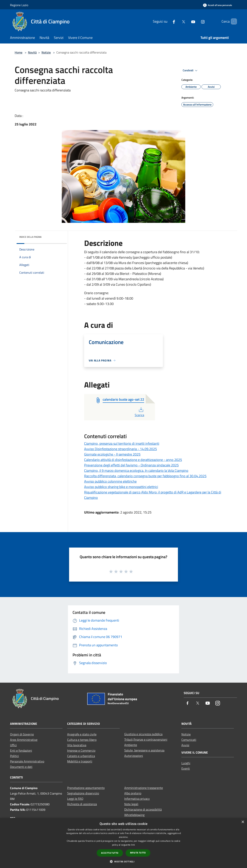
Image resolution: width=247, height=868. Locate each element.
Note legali (131, 804)
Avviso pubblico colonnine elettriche (110, 481)
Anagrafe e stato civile (82, 734)
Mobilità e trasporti (80, 761)
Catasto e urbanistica (81, 756)
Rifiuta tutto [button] (138, 853)
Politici (14, 756)
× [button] (243, 822)
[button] (123, 861)
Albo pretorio (133, 793)
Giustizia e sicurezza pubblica (143, 734)
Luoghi (186, 763)
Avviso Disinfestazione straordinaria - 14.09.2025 (121, 449)
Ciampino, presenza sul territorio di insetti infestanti (122, 443)
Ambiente (131, 745)
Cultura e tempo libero (82, 740)
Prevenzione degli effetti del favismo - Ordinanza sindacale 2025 (131, 465)
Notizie (46, 52)
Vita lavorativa (77, 745)
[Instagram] (196, 21)
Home (19, 52)
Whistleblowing (134, 815)
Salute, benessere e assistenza (144, 750)
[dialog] (123, 843)
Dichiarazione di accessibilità (143, 809)
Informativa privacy (137, 799)
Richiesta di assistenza (82, 804)
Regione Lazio (19, 5)
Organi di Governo (22, 734)
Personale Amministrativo (27, 761)
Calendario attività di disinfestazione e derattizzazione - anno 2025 (133, 460)
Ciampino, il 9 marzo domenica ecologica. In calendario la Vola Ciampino (136, 471)
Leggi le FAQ (75, 799)
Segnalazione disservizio (83, 793)
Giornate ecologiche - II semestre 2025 (112, 454)
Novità (32, 52)
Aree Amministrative (24, 740)
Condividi (191, 71)
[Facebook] (167, 21)
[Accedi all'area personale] (217, 5)
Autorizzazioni (134, 756)
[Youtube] (187, 21)
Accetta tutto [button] (110, 853)
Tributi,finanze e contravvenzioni (146, 739)
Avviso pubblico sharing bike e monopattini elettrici (121, 487)
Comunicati (189, 740)
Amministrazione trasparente (144, 788)
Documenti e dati (21, 767)
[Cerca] (232, 21)
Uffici (13, 745)
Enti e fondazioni (21, 750)
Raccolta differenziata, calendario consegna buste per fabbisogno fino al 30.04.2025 (145, 476)
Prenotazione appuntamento (86, 788)
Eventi (186, 768)
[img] (59, 236)
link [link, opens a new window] (133, 845)
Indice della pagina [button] (30, 237)
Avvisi (185, 745)
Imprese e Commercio (81, 750)
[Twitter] (177, 21)
